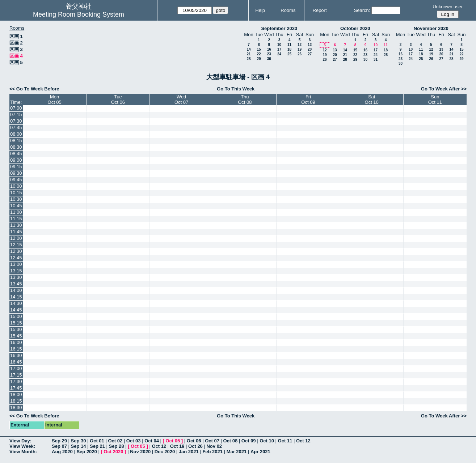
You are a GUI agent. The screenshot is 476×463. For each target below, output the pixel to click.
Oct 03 (134, 441)
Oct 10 (267, 441)
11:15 (16, 219)
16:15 (16, 349)
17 (279, 49)
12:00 (16, 238)
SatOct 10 (372, 99)
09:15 (16, 167)
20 (310, 49)
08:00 (16, 134)
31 (376, 60)
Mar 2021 (237, 452)
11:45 (16, 232)
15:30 (16, 329)
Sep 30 (79, 441)
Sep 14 (79, 446)
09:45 (16, 180)
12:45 (16, 258)
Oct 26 (195, 446)
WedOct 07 (181, 99)
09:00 (16, 160)
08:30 (16, 147)
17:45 (16, 388)
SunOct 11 (435, 99)
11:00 (16, 212)
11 (289, 45)
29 (259, 59)
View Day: (20, 441)
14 (248, 49)
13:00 (16, 264)
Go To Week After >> (444, 89)
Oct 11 (285, 441)
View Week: (22, 446)
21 (248, 54)
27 (310, 54)
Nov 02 (214, 446)
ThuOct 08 (245, 99)
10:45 (16, 206)
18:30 (16, 407)
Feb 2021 (212, 452)
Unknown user (448, 7)
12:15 (16, 245)
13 (310, 45)
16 (269, 49)
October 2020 (355, 28)
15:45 (16, 336)
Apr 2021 (260, 452)
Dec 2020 (165, 452)
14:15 (16, 297)
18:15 (16, 401)
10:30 (16, 199)
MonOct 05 (55, 99)
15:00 (16, 316)
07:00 (16, 108)
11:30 (16, 225)
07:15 (16, 114)
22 (259, 54)
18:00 (16, 394)
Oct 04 (152, 441)
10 (279, 45)
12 (300, 45)
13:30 (16, 277)
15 (259, 49)
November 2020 (431, 28)
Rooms (288, 10)
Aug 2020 (62, 452)
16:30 (16, 355)
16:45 (16, 362)
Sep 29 (59, 441)
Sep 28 (117, 446)
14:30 (16, 303)
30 (269, 59)
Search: (362, 10)
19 (300, 49)
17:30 (16, 381)
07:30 (16, 121)
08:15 (16, 141)
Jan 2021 (189, 452)
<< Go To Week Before (34, 89)
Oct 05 (173, 441)
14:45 (16, 310)
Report (320, 10)
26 (300, 54)
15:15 (16, 323)
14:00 (16, 290)
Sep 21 (97, 446)
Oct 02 (115, 441)
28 (248, 59)
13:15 (16, 271)
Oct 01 (97, 441)
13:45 (16, 284)
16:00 (16, 342)
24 (279, 54)
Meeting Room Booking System (79, 14)
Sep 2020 (87, 452)
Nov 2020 (140, 452)
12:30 (16, 251)
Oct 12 (303, 441)
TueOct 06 (118, 99)
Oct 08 (230, 441)
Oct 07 (212, 441)
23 (269, 54)
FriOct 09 (308, 99)
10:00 (16, 186)
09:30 (16, 173)
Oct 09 (249, 441)
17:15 (16, 375)
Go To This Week (236, 89)
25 (289, 54)
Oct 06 (194, 441)
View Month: (23, 452)
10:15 (16, 193)
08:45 (16, 154)
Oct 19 (177, 446)
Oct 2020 (113, 452)
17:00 (16, 368)
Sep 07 (59, 446)
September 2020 (279, 28)
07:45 (16, 128)
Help (260, 10)
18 (289, 49)
